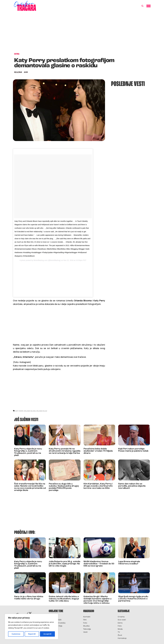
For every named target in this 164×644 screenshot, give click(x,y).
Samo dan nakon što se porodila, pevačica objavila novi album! (132, 486)
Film (85, 620)
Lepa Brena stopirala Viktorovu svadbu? (129, 563)
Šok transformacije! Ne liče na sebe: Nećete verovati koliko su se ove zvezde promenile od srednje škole (30, 487)
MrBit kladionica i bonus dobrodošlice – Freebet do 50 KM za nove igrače (99, 564)
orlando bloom (30, 411)
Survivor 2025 (55, 620)
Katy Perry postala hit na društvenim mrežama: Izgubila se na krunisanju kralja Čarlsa (65, 451)
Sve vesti (122, 620)
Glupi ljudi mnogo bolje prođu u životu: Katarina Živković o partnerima (133, 599)
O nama (121, 617)
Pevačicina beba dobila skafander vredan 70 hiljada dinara (98, 451)
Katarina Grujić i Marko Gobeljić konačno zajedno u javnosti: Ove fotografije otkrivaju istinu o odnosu (98, 600)
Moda (120, 629)
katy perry (19, 411)
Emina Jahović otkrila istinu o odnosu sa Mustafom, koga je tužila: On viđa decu (64, 599)
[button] (142, 6)
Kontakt (87, 617)
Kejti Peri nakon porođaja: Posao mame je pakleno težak (133, 450)
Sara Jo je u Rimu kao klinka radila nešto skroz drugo (29, 598)
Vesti (85, 632)
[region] (31, 626)
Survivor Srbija (55, 626)
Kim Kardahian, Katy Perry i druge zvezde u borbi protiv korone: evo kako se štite (98, 486)
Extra (120, 623)
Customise (16, 634)
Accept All (47, 634)
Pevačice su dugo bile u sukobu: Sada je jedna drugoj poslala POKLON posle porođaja (64, 487)
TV (119, 632)
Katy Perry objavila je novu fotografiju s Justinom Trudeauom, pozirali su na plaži (28, 452)
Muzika (86, 626)
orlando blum (42, 411)
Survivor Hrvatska (57, 623)
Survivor (53, 617)
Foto (85, 623)
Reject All (32, 634)
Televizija (87, 629)
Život (120, 635)
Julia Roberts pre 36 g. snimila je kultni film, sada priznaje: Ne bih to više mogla (64, 564)
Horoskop (122, 638)
